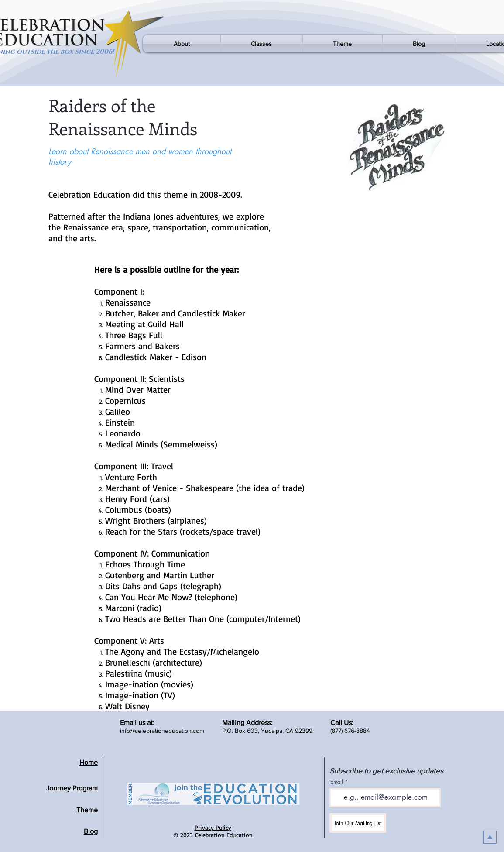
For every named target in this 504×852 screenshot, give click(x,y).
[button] (182, 44)
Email (337, 782)
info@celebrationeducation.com (162, 731)
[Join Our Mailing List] (358, 823)
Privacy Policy (213, 827)
